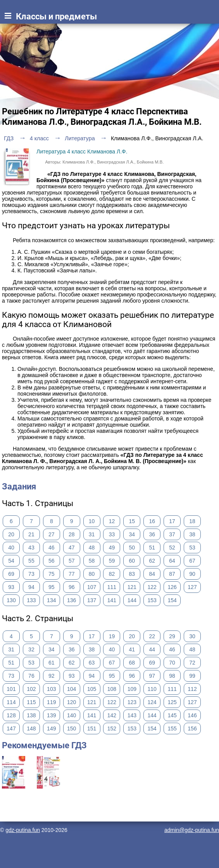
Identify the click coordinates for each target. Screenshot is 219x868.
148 (31, 728)
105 (92, 689)
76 (31, 676)
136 (72, 600)
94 (31, 587)
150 (72, 728)
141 (112, 600)
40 (11, 548)
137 (92, 600)
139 (51, 715)
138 (31, 715)
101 (11, 689)
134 (51, 600)
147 (11, 728)
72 (192, 663)
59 (112, 561)
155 (172, 728)
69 (11, 574)
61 (52, 663)
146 (192, 715)
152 (112, 728)
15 (132, 521)
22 (152, 636)
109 (132, 689)
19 (112, 636)
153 (152, 600)
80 (92, 574)
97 (152, 676)
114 (11, 702)
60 (132, 561)
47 (72, 548)
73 (31, 574)
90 (192, 574)
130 (11, 600)
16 (152, 521)
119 (51, 702)
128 (11, 715)
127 (192, 587)
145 (172, 715)
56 (52, 561)
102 (31, 689)
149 (51, 728)
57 (72, 561)
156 (192, 728)
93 (11, 587)
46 (52, 548)
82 (112, 574)
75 (52, 574)
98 (172, 676)
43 (31, 548)
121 (132, 587)
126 (172, 587)
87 (172, 574)
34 (132, 534)
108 (112, 689)
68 (132, 663)
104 (72, 689)
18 (192, 521)
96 (72, 587)
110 (152, 689)
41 (132, 649)
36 (152, 534)
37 (172, 534)
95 (52, 587)
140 (72, 715)
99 (192, 676)
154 (172, 600)
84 (152, 574)
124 (152, 702)
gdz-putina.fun (23, 830)
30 (192, 636)
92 (52, 676)
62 (152, 561)
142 (112, 715)
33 (112, 534)
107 (92, 587)
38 (192, 534)
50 (132, 548)
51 (152, 548)
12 (112, 521)
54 (11, 561)
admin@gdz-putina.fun (192, 830)
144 (132, 600)
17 (172, 521)
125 (172, 702)
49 (112, 548)
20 (11, 534)
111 (112, 587)
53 (192, 548)
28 (72, 534)
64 (172, 561)
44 (152, 649)
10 (92, 521)
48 (92, 548)
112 (192, 689)
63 (92, 663)
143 (132, 715)
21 (31, 534)
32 (31, 649)
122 (152, 587)
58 (92, 561)
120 (72, 702)
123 (132, 702)
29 (172, 636)
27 (52, 534)
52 (172, 548)
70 (172, 663)
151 (92, 728)
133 (31, 600)
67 (192, 561)
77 (72, 574)
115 (31, 702)
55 (31, 561)
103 (51, 689)
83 (132, 574)
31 (92, 534)
